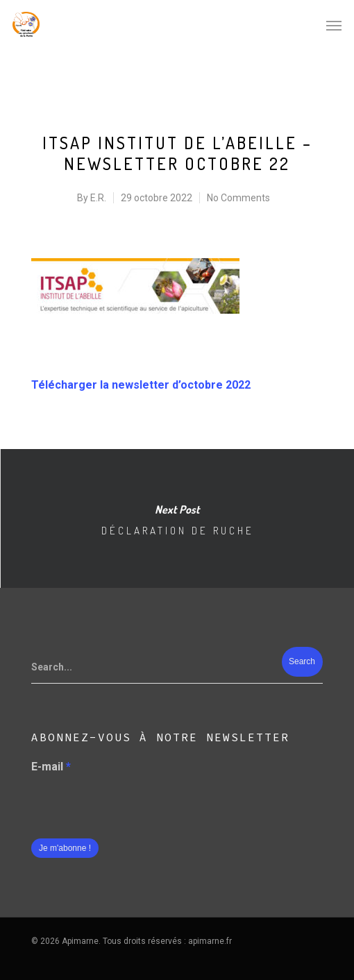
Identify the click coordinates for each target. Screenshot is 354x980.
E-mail (51, 767)
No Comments (238, 198)
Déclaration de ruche (177, 518)
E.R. (98, 198)
